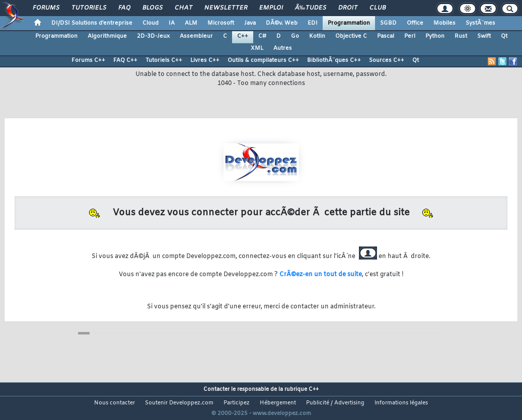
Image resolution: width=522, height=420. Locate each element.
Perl (410, 36)
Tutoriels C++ (164, 60)
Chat (183, 8)
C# (262, 36)
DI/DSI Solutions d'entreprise (92, 23)
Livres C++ (205, 60)
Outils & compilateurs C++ (263, 60)
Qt (504, 36)
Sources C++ (387, 60)
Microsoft (221, 23)
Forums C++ (88, 60)
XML (257, 48)
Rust (461, 36)
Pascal (386, 36)
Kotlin (317, 36)
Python (435, 36)
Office (415, 23)
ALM (191, 23)
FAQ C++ (125, 60)
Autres (283, 48)
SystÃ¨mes (480, 23)
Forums (46, 8)
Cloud (151, 23)
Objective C (351, 36)
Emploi (271, 8)
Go (295, 36)
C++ (243, 36)
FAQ (124, 8)
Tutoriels (89, 8)
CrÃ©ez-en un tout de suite (321, 275)
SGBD (388, 23)
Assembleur (196, 36)
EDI (313, 23)
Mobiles (444, 23)
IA (172, 23)
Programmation (349, 23)
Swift (484, 36)
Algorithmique (107, 36)
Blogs (153, 8)
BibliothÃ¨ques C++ (334, 60)
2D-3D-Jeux (153, 36)
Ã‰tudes (311, 8)
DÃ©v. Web (282, 23)
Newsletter (226, 8)
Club (378, 8)
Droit (348, 8)
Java (250, 23)
